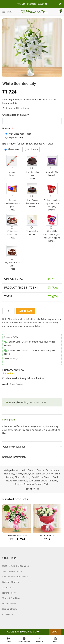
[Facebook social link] (34, 489)
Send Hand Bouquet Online (15, 577)
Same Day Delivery (45, 474)
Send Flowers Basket (12, 571)
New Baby (9, 474)
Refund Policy (9, 593)
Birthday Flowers (11, 582)
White (46, 484)
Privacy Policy (9, 604)
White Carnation (47, 535)
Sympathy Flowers (33, 484)
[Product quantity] (9, 311)
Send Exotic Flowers (42, 477)
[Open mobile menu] (7, 12)
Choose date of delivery (16, 115)
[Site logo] (35, 12)
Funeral (41, 470)
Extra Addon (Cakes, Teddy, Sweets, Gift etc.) (28, 144)
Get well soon (52, 470)
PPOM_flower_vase (25, 474)
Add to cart (26, 311)
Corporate (21, 470)
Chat (55, 632)
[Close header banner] (60, 4)
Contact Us (8, 614)
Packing (8, 129)
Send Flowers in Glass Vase (15, 566)
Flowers (32, 470)
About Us (7, 588)
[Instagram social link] (38, 489)
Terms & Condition (11, 598)
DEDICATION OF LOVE (17, 535)
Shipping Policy (10, 609)
